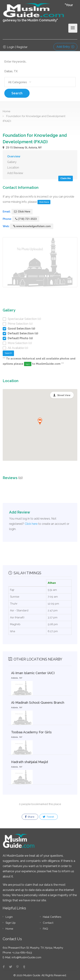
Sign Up (11, 923)
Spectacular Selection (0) (24, 319)
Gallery (12, 162)
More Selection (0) (20, 343)
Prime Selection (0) (20, 324)
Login (9, 917)
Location (13, 168)
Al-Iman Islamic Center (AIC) (33, 673)
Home (6, 111)
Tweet (48, 817)
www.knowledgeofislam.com (32, 226)
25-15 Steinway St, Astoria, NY (22, 148)
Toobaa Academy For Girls (31, 732)
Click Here (44, 202)
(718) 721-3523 (26, 219)
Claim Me (66, 178)
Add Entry (65, 47)
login (28, 364)
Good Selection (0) (21, 329)
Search (17, 93)
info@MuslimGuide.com (26, 957)
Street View (64, 395)
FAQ (45, 929)
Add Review (15, 173)
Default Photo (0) (20, 338)
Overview (14, 156)
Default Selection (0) (23, 333)
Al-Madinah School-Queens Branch (38, 703)
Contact (48, 923)
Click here (31, 524)
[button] (40, 421)
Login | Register (15, 47)
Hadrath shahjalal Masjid (30, 762)
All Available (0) (18, 348)
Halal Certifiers (52, 917)
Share (30, 817)
